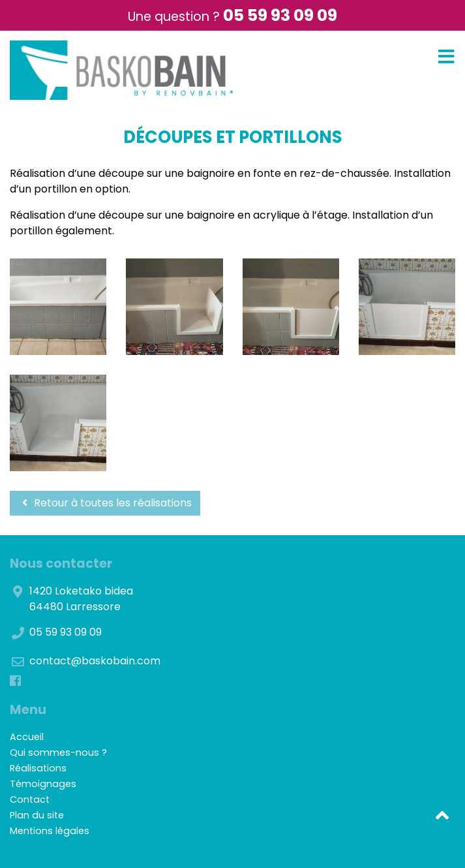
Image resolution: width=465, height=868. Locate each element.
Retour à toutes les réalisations (105, 503)
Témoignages (43, 784)
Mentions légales (50, 831)
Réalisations (38, 768)
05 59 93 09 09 (280, 15)
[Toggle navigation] (446, 57)
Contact (30, 799)
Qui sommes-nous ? (58, 752)
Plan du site (37, 815)
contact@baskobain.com (95, 661)
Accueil (27, 737)
